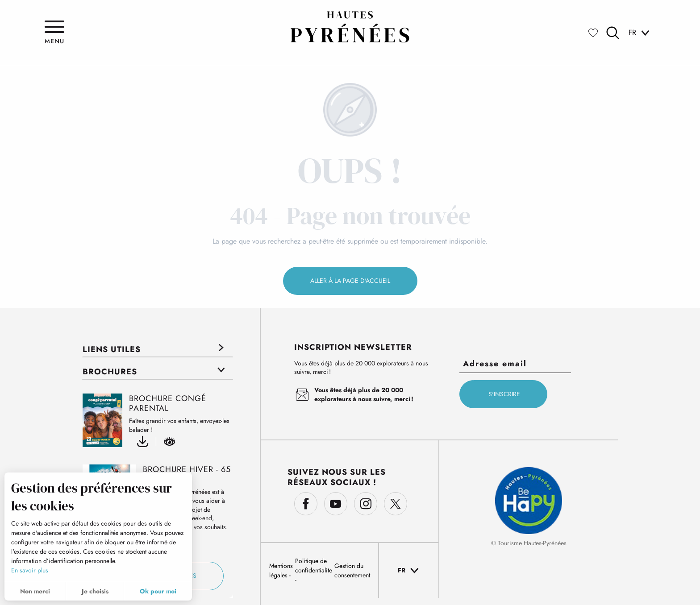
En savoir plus (30, 570)
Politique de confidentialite (314, 566)
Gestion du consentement (352, 570)
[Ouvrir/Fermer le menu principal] (54, 33)
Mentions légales (281, 570)
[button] (613, 33)
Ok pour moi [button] (158, 591)
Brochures (110, 372)
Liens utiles (112, 349)
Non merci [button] (35, 591)
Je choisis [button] (95, 591)
